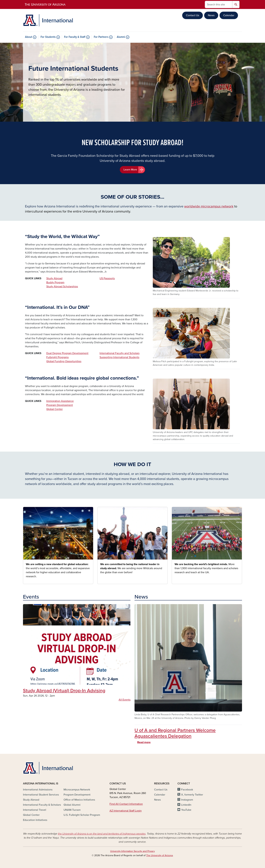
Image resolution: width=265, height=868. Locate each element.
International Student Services (41, 795)
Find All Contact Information (126, 804)
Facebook (187, 790)
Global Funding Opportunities (64, 361)
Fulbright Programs (57, 357)
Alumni (121, 37)
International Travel (35, 810)
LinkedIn (186, 805)
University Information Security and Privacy (132, 851)
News (211, 15)
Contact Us (192, 15)
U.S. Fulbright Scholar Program (82, 815)
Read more (144, 742)
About (29, 37)
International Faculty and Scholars (119, 353)
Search (236, 4)
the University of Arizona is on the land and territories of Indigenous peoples (102, 834)
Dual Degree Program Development (67, 353)
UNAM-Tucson (72, 810)
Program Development (60, 405)
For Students (48, 37)
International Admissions (38, 790)
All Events (125, 700)
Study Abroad (54, 278)
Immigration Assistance (60, 401)
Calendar (229, 15)
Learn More (130, 170)
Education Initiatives (35, 820)
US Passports (107, 278)
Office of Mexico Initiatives (79, 800)
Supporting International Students (119, 357)
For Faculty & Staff (75, 37)
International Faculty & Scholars (42, 805)
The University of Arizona (159, 855)
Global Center (55, 409)
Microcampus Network (77, 790)
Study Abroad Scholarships (62, 287)
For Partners (101, 37)
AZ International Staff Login (126, 811)
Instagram (187, 800)
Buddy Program (55, 282)
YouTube (186, 810)
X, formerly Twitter (192, 795)
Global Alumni (72, 805)
